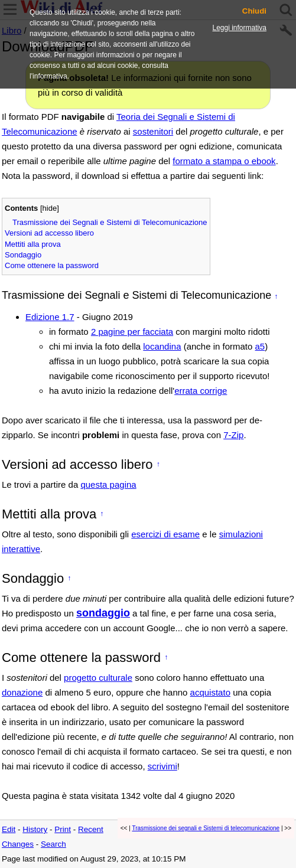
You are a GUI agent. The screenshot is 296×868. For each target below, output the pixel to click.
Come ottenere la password (52, 265)
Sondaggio (23, 255)
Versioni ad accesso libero (49, 233)
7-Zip (233, 435)
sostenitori (153, 131)
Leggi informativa (240, 28)
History (35, 829)
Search (53, 844)
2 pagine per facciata (132, 332)
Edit (9, 829)
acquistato (210, 692)
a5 (260, 346)
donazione (22, 692)
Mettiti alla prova (33, 244)
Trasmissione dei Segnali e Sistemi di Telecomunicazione (110, 222)
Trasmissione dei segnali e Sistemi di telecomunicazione (206, 828)
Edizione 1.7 (50, 317)
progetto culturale (98, 678)
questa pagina (108, 484)
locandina (162, 346)
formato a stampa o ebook (224, 161)
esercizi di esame (165, 534)
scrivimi (162, 766)
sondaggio (103, 613)
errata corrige (201, 391)
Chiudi (254, 11)
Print (63, 829)
